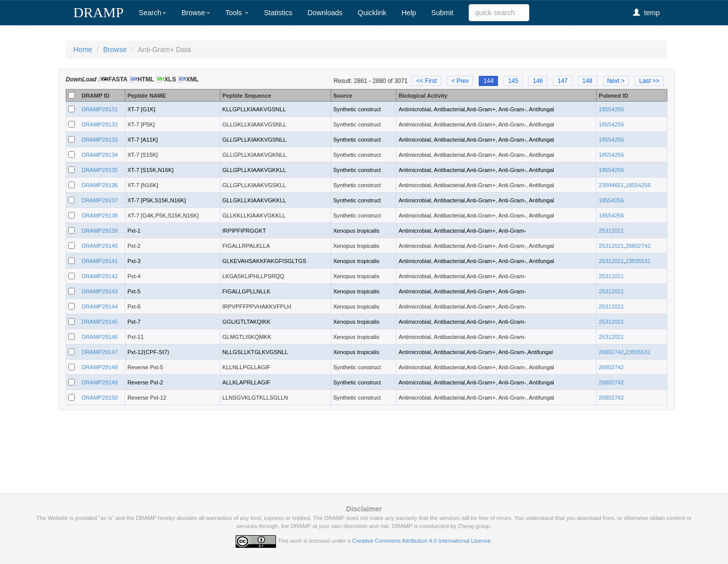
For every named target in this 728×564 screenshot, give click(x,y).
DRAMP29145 (100, 322)
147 (563, 81)
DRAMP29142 (100, 276)
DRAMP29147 (100, 352)
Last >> (649, 81)
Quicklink (372, 13)
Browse (196, 13)
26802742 (638, 246)
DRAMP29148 (100, 367)
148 (587, 81)
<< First (426, 81)
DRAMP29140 (100, 246)
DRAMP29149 (100, 382)
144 (488, 81)
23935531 (638, 261)
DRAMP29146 (100, 337)
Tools (237, 13)
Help (409, 13)
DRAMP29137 (100, 200)
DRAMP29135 (100, 170)
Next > (616, 81)
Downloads (325, 13)
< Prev (460, 81)
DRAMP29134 (100, 155)
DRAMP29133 (100, 140)
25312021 (611, 231)
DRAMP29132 (100, 124)
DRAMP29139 (100, 231)
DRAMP (99, 12)
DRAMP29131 (100, 109)
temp (646, 12)
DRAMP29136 (100, 185)
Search (153, 13)
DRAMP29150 (100, 398)
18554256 (611, 109)
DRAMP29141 (100, 261)
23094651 (611, 185)
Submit (442, 13)
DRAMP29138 (100, 215)
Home (83, 50)
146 (538, 81)
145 (513, 81)
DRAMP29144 (100, 307)
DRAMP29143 (100, 291)
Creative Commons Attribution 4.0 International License (422, 541)
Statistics (278, 13)
